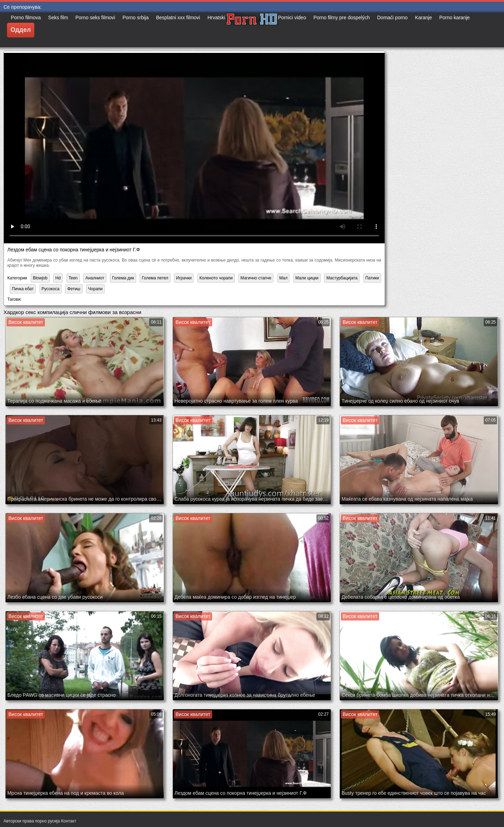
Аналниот (95, 278)
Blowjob (40, 278)
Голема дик (123, 278)
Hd (58, 278)
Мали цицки (307, 278)
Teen (73, 278)
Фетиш (74, 289)
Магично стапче (256, 278)
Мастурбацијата (342, 278)
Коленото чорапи (216, 278)
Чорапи (95, 289)
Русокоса (51, 289)
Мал (283, 278)
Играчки (184, 278)
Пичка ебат (23, 289)
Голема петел (155, 278)
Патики (372, 278)
